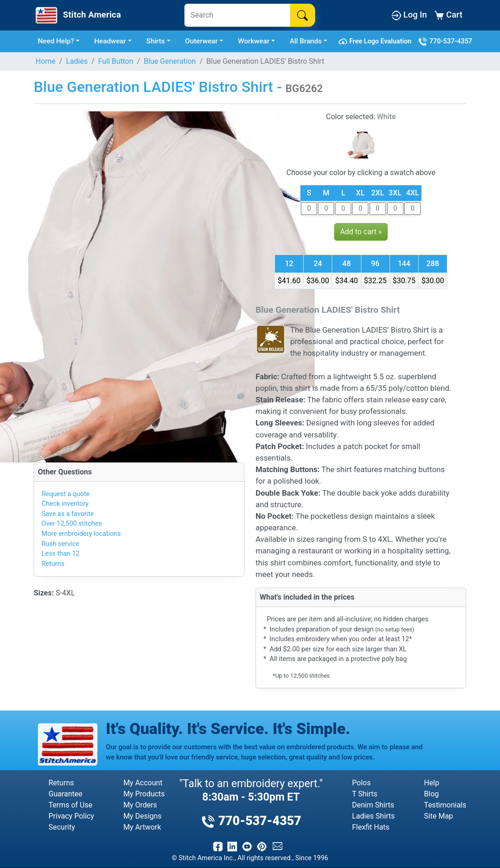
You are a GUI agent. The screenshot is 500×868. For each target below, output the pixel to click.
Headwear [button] (110, 41)
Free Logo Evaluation (376, 42)
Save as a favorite (68, 514)
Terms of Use (70, 805)
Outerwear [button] (202, 41)
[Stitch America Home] (77, 15)
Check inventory (65, 504)
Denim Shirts (373, 805)
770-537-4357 (445, 42)
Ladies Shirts (373, 816)
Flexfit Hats (371, 827)
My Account (143, 783)
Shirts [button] (156, 41)
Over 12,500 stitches (72, 524)
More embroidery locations (81, 534)
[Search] (237, 15)
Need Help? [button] (56, 41)
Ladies (77, 61)
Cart (448, 15)
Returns (53, 564)
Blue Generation (170, 61)
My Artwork (142, 827)
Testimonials (445, 805)
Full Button (116, 61)
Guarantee (65, 794)
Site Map (439, 816)
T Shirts (365, 794)
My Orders (140, 805)
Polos (361, 783)
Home (46, 61)
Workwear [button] (254, 41)
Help (432, 783)
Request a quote (66, 494)
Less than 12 (61, 554)
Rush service (60, 544)
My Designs (143, 816)
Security (62, 827)
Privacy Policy (71, 816)
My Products (144, 794)
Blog (432, 794)
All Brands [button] (306, 41)
